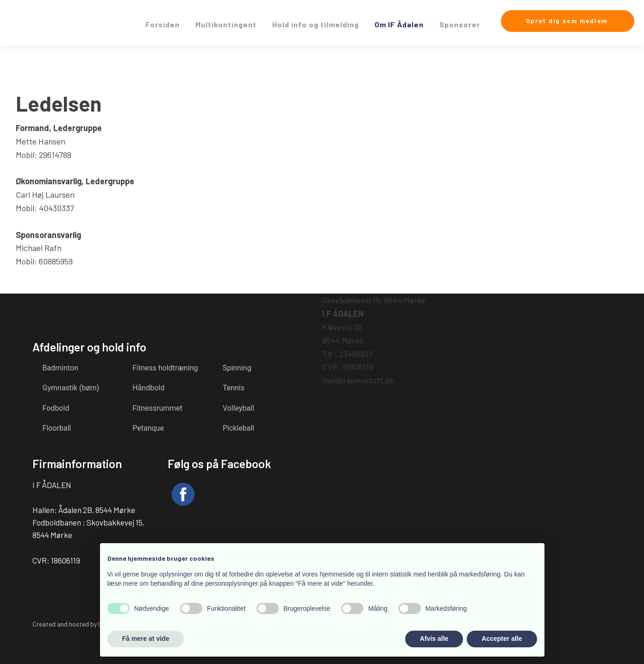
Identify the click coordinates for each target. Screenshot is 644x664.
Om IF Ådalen (399, 24)
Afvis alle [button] (434, 639)
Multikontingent (226, 24)
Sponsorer (460, 24)
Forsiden (163, 24)
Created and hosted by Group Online (83, 624)
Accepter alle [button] (502, 639)
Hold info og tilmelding (316, 24)
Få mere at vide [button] (146, 639)
